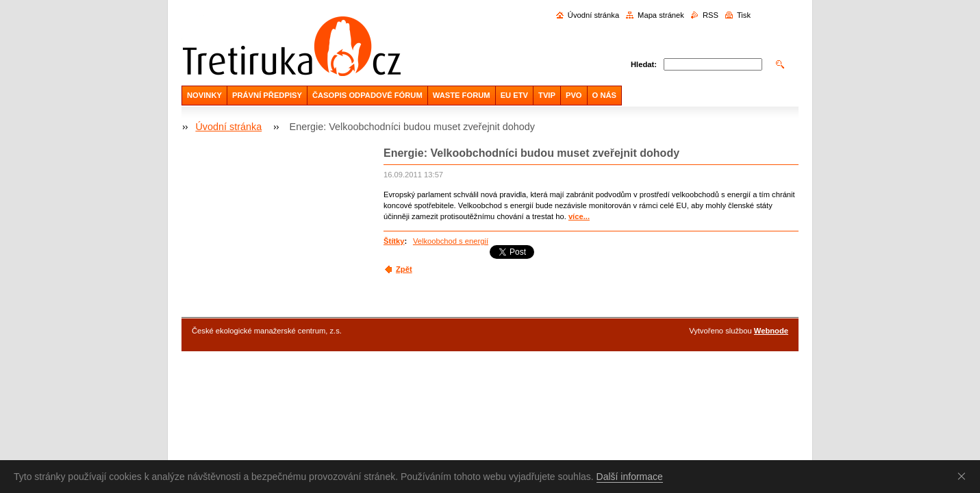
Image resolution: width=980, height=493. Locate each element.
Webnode (771, 331)
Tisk (744, 15)
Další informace (630, 477)
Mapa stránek (661, 15)
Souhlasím (964, 476)
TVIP (547, 95)
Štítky (394, 241)
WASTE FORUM (462, 95)
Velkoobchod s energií (451, 241)
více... (579, 216)
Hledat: (644, 64)
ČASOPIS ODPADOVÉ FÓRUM (367, 95)
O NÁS (604, 95)
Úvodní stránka (593, 15)
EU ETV (514, 95)
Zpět (404, 269)
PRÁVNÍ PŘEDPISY (267, 95)
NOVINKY (204, 95)
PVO (574, 95)
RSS (711, 15)
